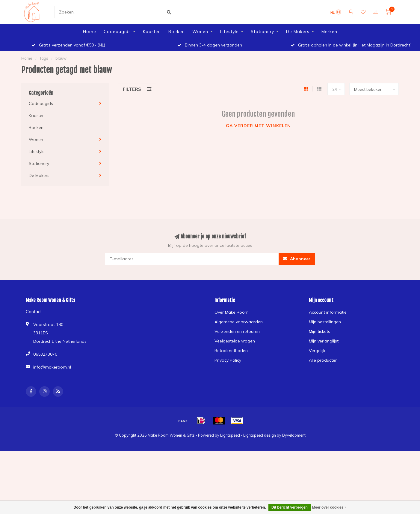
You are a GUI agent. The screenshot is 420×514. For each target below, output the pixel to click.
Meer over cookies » (329, 507)
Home (90, 31)
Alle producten (323, 360)
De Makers (298, 31)
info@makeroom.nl (52, 367)
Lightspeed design (260, 435)
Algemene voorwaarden (239, 322)
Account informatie (328, 312)
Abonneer (297, 259)
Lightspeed (230, 435)
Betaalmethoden (231, 351)
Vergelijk (317, 351)
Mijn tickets (319, 331)
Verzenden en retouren (237, 331)
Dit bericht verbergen (290, 507)
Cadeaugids (117, 31)
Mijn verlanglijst (324, 341)
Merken (329, 31)
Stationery (262, 31)
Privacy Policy (228, 360)
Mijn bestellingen (325, 322)
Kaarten (152, 31)
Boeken (177, 31)
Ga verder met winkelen (258, 126)
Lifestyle (229, 31)
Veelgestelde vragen (235, 341)
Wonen (200, 31)
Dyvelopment (294, 435)
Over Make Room (232, 312)
